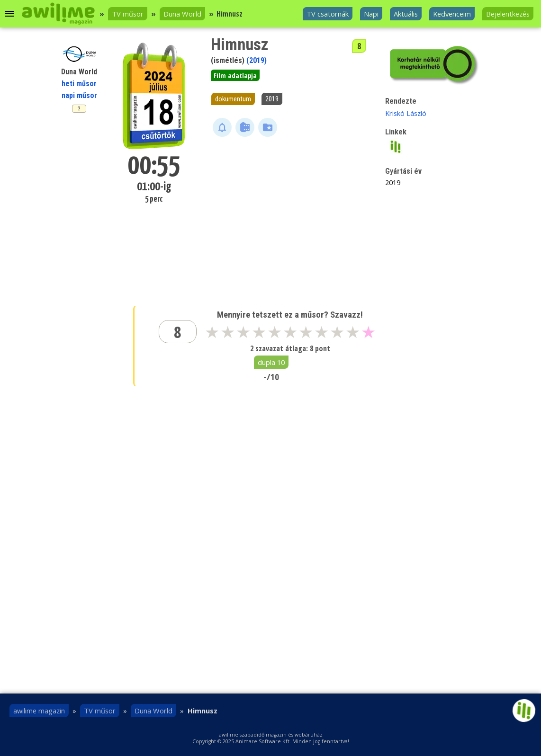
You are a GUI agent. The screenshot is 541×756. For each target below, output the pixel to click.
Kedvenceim (452, 14)
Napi (371, 14)
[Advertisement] (290, 213)
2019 (272, 99)
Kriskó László (406, 113)
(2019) (257, 60)
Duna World (182, 14)
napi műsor (79, 95)
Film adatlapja (235, 75)
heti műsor (79, 84)
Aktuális (406, 14)
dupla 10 (271, 362)
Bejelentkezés (508, 14)
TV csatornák (328, 14)
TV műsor (128, 14)
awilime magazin (39, 711)
